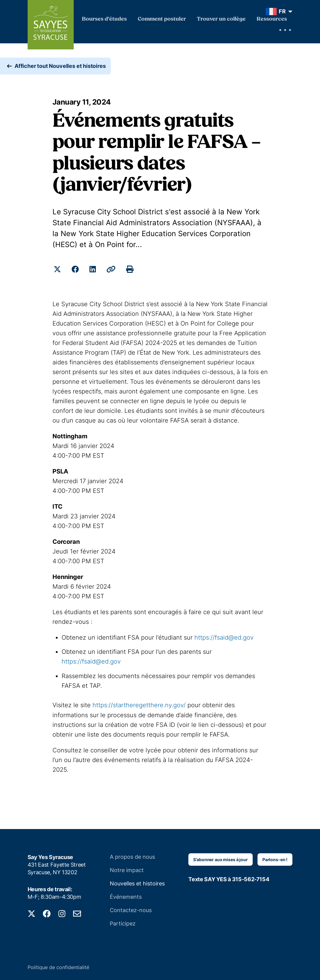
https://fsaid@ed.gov (224, 637)
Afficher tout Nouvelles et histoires (60, 67)
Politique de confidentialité (58, 967)
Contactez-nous (131, 910)
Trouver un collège (221, 19)
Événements (126, 896)
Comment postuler (162, 19)
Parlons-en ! (275, 859)
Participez (123, 923)
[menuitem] (278, 12)
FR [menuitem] (282, 11)
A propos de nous (132, 856)
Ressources (272, 19)
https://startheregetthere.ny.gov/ (139, 705)
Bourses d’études (104, 19)
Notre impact (127, 870)
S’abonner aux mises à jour (220, 859)
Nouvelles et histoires (137, 883)
